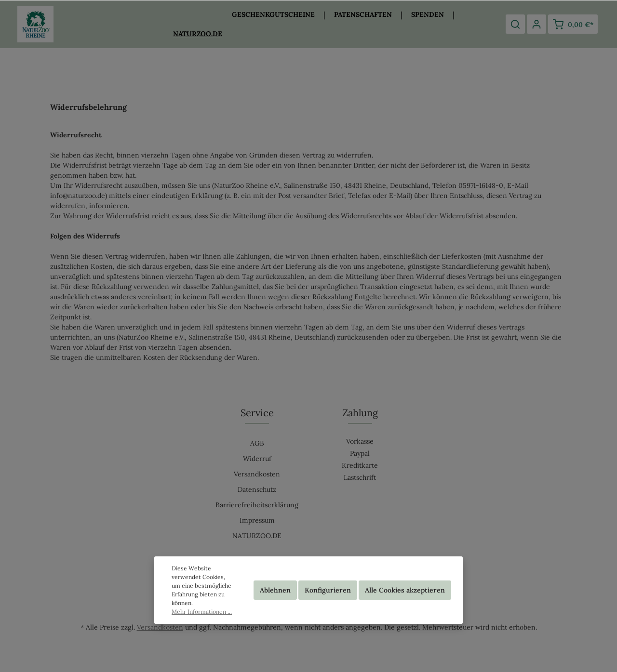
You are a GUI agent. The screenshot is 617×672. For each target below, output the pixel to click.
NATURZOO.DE (257, 536)
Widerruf (257, 459)
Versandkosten (257, 474)
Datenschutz (257, 489)
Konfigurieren (328, 590)
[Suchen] (515, 24)
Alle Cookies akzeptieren (405, 590)
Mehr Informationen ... (202, 612)
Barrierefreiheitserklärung (257, 505)
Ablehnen (275, 590)
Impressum (257, 520)
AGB (257, 443)
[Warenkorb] (573, 24)
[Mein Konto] (537, 24)
